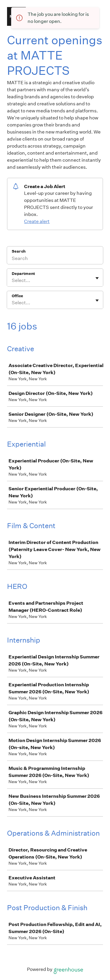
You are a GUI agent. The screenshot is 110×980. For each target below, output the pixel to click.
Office (17, 296)
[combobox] (12, 281)
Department (23, 274)
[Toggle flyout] (97, 278)
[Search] (55, 259)
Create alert (37, 221)
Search (19, 251)
